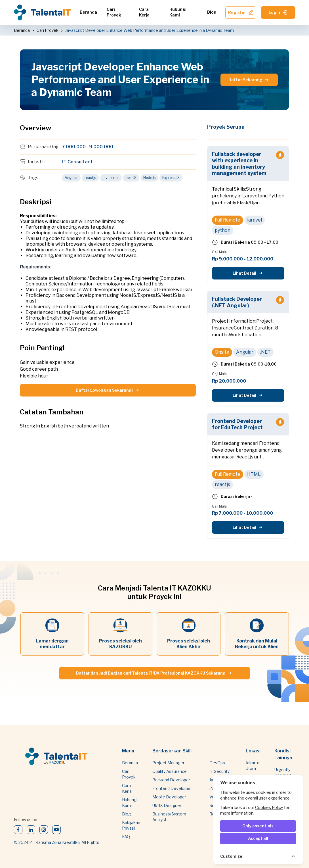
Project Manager (168, 763)
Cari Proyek (114, 12)
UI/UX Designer (167, 805)
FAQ (126, 837)
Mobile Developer (169, 797)
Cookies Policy (269, 807)
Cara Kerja (144, 12)
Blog (212, 12)
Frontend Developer (172, 788)
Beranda (88, 12)
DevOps (217, 763)
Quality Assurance (170, 771)
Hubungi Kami (178, 12)
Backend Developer (171, 780)
